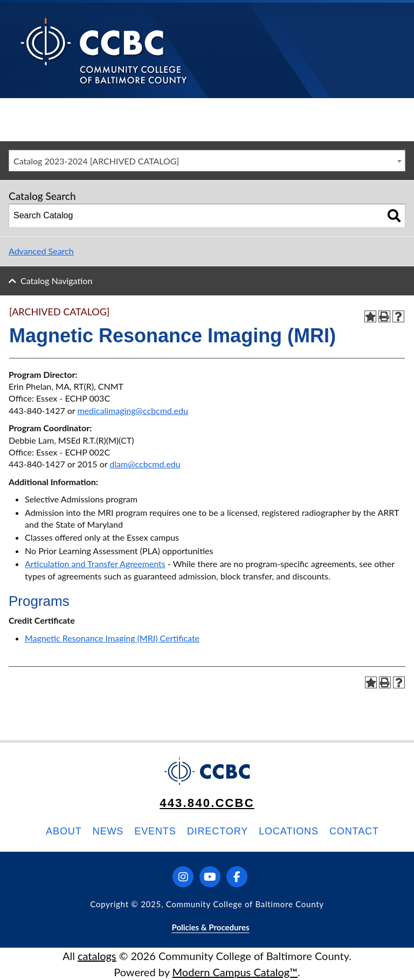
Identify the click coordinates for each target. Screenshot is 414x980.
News (108, 831)
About (64, 831)
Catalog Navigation (56, 281)
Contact (354, 831)
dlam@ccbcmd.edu (145, 464)
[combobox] (207, 161)
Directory (218, 831)
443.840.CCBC (207, 803)
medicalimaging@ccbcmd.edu (132, 410)
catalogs (97, 956)
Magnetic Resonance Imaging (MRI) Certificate (112, 638)
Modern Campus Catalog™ (235, 972)
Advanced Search (41, 251)
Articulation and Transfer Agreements (95, 564)
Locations (289, 831)
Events (155, 831)
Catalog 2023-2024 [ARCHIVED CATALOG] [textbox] (96, 161)
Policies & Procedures (210, 927)
